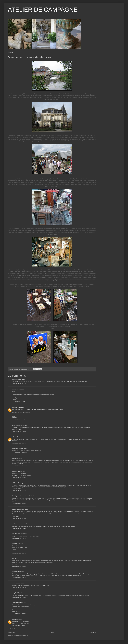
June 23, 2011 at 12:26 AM (19, 478)
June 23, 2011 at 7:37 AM (19, 538)
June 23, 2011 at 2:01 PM (19, 578)
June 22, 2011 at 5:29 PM (19, 432)
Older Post (93, 632)
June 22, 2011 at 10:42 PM (19, 466)
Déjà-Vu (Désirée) (17, 471)
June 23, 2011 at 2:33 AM (19, 519)
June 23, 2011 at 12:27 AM (19, 491)
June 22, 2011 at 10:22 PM (19, 453)
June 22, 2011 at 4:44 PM (19, 420)
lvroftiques (15, 458)
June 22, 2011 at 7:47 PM (19, 443)
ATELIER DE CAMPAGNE (43, 10)
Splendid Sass (16, 544)
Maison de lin (16, 389)
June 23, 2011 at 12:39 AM (19, 504)
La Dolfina (15, 619)
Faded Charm (16, 407)
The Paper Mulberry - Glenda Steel (22, 496)
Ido (13, 558)
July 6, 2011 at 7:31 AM (19, 625)
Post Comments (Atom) (21, 635)
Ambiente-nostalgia (18, 603)
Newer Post (12, 632)
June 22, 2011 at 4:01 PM (19, 402)
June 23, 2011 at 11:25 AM (19, 566)
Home (52, 632)
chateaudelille (16, 583)
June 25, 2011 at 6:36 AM (19, 597)
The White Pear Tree (18, 534)
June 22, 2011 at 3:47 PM (19, 384)
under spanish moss (18, 524)
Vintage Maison (17, 572)
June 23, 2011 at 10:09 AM (19, 553)
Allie (14, 437)
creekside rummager (18, 425)
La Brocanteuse (17, 379)
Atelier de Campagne (18, 483)
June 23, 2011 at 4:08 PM (19, 588)
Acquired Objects (17, 593)
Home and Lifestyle (18, 448)
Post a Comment (15, 629)
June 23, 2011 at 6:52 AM (19, 528)
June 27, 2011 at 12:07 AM (19, 614)
